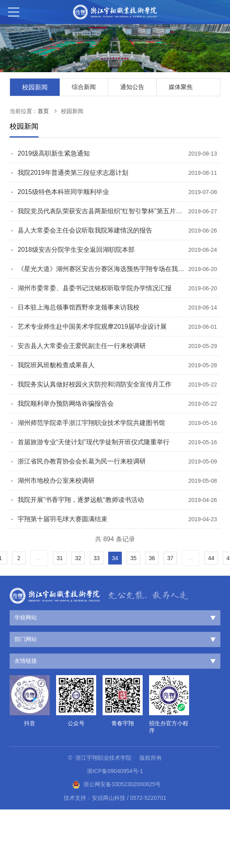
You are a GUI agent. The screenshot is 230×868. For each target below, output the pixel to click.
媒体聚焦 (181, 87)
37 (170, 558)
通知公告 (132, 87)
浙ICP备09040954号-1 (115, 771)
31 (60, 558)
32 (78, 558)
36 (152, 558)
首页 (43, 111)
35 (133, 558)
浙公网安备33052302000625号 (116, 785)
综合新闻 (84, 87)
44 (211, 558)
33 (97, 558)
